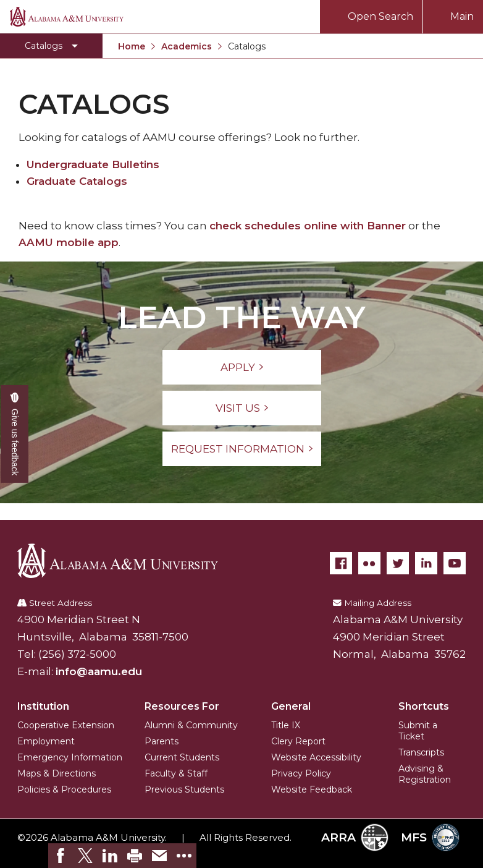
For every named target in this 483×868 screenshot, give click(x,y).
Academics (187, 46)
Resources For (182, 706)
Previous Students (184, 789)
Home (132, 46)
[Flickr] (369, 563)
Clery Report (298, 741)
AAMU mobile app (69, 242)
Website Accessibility (316, 757)
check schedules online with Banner (308, 226)
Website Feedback (312, 789)
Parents (162, 741)
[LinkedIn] (426, 563)
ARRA (355, 837)
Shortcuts (424, 706)
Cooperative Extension (66, 725)
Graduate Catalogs (77, 181)
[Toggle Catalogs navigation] (51, 46)
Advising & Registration (425, 774)
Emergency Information (70, 757)
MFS (430, 837)
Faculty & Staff (176, 773)
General (291, 706)
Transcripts (421, 752)
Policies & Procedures (64, 789)
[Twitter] (398, 563)
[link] (61, 856)
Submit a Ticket (418, 731)
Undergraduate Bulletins (93, 164)
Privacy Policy (301, 773)
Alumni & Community (191, 725)
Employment (46, 741)
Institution (43, 706)
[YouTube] (455, 563)
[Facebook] (341, 563)
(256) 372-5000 (77, 654)
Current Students (182, 757)
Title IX (286, 725)
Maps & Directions (57, 773)
